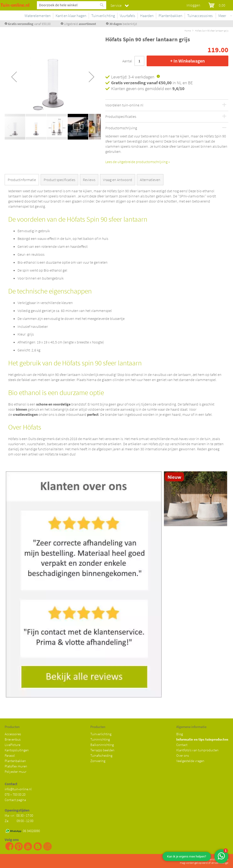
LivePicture (12, 745)
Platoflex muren (16, 766)
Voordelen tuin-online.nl (124, 105)
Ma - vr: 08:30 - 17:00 (19, 815)
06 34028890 (31, 831)
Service (116, 5)
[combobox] (72, 5)
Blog (180, 734)
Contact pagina (15, 800)
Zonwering (98, 761)
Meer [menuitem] (222, 16)
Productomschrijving (121, 128)
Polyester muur (16, 772)
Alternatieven (150, 180)
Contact (182, 745)
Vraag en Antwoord (118, 180)
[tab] (23, 181)
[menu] (141, 17)
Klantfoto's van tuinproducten (197, 750)
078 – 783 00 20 (15, 794)
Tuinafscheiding (101, 755)
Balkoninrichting (102, 745)
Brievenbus (13, 739)
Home (188, 31)
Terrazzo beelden (102, 750)
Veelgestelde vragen (190, 761)
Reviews (89, 180)
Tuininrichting (100, 739)
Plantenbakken (15, 761)
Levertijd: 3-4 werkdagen (133, 77)
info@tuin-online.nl (18, 789)
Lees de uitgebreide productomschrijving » (138, 162)
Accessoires (13, 734)
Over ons (183, 755)
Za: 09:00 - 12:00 (19, 821)
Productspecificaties (121, 117)
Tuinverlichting (101, 734)
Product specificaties (59, 180)
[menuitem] (67, 16)
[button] (14, 77)
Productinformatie (22, 180)
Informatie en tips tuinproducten (202, 739)
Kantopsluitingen (17, 750)
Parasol (10, 755)
